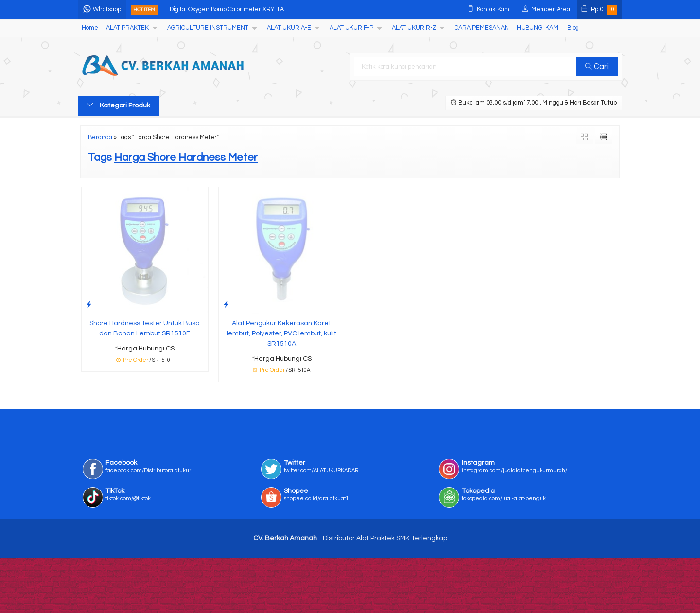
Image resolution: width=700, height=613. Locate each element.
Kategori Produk (118, 105)
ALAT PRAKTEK (127, 28)
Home (90, 28)
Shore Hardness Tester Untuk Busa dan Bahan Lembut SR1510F (145, 328)
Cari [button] (597, 67)
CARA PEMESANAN (482, 28)
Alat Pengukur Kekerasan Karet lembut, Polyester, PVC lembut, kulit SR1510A (281, 333)
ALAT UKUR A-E (289, 28)
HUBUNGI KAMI (538, 28)
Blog (573, 28)
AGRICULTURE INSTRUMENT (208, 28)
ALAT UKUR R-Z (414, 28)
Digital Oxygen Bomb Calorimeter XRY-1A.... (230, 9)
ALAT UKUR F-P (351, 28)
